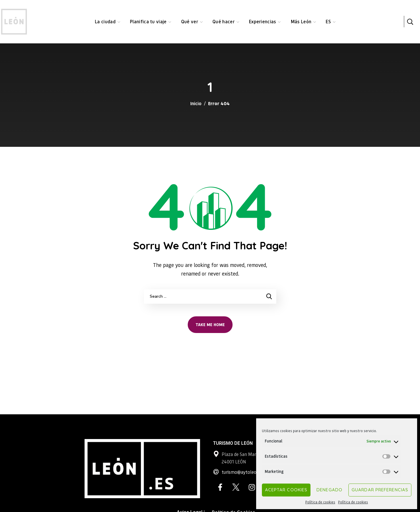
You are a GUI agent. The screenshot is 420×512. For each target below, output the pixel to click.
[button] (410, 22)
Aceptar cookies (286, 490)
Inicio (196, 103)
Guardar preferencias (380, 490)
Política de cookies (320, 502)
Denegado (329, 490)
